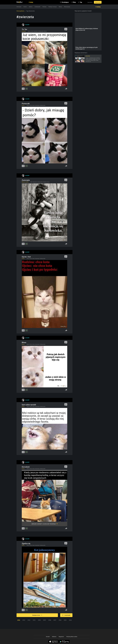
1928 (50, 620)
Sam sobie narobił (29, 405)
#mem (34, 105)
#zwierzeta (36, 31)
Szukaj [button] (98, 7)
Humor (25, 7)
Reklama (54, 637)
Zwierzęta (19, 7)
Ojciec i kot (26, 257)
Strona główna (20, 11)
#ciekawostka (41, 31)
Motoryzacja (67, 7)
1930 (39, 620)
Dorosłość (26, 467)
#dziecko (45, 182)
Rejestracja (98, 2)
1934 (19, 620)
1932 (29, 620)
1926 (60, 620)
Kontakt (48, 637)
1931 (34, 620)
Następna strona (37, 615)
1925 (65, 620)
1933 (24, 620)
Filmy (74, 2)
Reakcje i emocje (53, 7)
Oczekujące (65, 2)
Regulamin (61, 637)
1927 (55, 620)
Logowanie (90, 2)
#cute (48, 182)
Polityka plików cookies (72, 637)
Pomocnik (26, 104)
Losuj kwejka (66, 615)
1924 (70, 620)
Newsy (60, 7)
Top (81, 2)
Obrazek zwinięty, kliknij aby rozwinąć (44, 524)
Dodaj (31, 2)
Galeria (31, 7)
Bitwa (24, 342)
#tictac (45, 31)
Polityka (44, 7)
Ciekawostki (37, 7)
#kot (32, 31)
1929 (44, 620)
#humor (29, 31)
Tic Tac (24, 29)
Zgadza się (26, 543)
